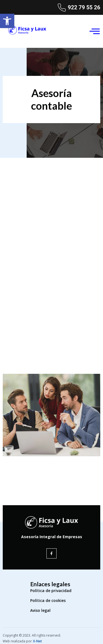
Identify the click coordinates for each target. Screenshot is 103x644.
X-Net (37, 641)
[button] (7, 21)
